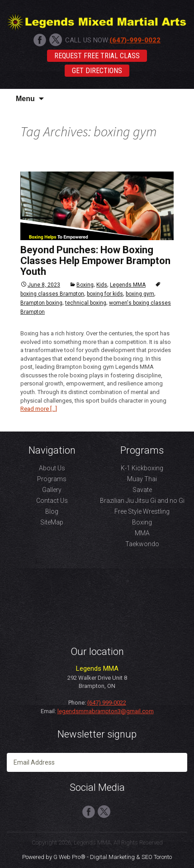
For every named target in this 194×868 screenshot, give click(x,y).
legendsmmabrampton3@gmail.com (106, 711)
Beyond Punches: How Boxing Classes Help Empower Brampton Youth (95, 261)
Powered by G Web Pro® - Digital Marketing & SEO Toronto (97, 857)
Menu (25, 99)
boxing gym (140, 294)
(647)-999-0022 (135, 40)
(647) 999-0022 (107, 703)
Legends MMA (128, 285)
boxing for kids (105, 294)
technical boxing (86, 303)
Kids (102, 285)
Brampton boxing (41, 303)
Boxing (85, 285)
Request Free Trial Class (97, 56)
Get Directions (97, 71)
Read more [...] (39, 409)
